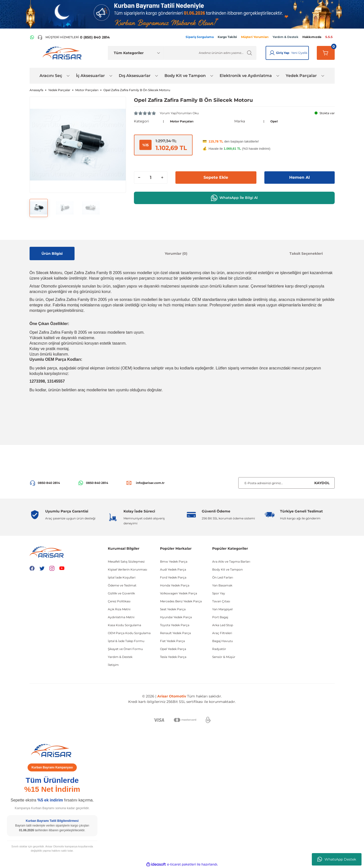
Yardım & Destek (120, 657)
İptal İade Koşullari (122, 577)
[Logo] (63, 53)
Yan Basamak (222, 585)
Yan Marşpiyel (222, 609)
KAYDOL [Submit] (322, 483)
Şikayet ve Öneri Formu (125, 649)
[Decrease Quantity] (139, 178)
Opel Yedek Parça (173, 649)
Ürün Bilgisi (52, 253)
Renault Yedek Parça (175, 633)
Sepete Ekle (216, 178)
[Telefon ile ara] (74, 37)
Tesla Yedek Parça (173, 657)
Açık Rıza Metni (119, 609)
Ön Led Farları (223, 577)
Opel (275, 121)
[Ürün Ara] (210, 53)
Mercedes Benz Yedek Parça (181, 601)
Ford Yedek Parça (173, 577)
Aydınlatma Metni (121, 617)
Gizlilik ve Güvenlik (121, 593)
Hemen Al (299, 178)
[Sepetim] (326, 53)
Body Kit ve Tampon (227, 569)
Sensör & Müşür (224, 657)
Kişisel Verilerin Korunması (127, 569)
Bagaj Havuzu (222, 641)
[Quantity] (151, 178)
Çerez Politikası (119, 601)
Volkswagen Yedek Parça (179, 593)
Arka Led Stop (223, 625)
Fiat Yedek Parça (172, 641)
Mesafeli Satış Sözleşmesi (126, 561)
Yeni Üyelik (299, 53)
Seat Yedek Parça (173, 609)
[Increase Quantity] (162, 178)
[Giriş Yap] (272, 53)
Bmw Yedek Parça (174, 561)
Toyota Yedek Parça (175, 625)
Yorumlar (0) (176, 253)
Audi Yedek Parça (173, 569)
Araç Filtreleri (222, 633)
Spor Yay (219, 593)
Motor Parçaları (184, 121)
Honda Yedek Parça (175, 585)
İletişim (113, 665)
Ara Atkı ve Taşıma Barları (231, 561)
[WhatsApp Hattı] (32, 37)
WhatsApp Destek (337, 859)
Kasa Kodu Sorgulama (124, 625)
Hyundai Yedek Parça (176, 617)
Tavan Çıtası (221, 601)
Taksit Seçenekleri (306, 253)
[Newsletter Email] (286, 483)
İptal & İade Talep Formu (126, 641)
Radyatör (219, 649)
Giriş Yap (283, 53)
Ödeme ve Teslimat (122, 585)
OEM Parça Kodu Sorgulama (129, 633)
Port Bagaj (220, 617)
